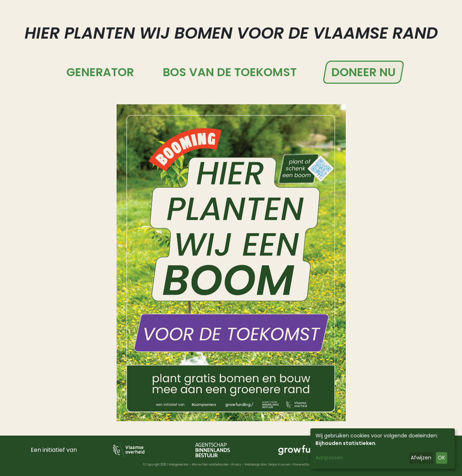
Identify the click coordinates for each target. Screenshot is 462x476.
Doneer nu (363, 72)
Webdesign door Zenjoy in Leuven (267, 465)
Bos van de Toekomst (230, 72)
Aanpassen (329, 458)
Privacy (236, 465)
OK (441, 458)
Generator (100, 72)
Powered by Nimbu (306, 465)
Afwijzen (421, 458)
